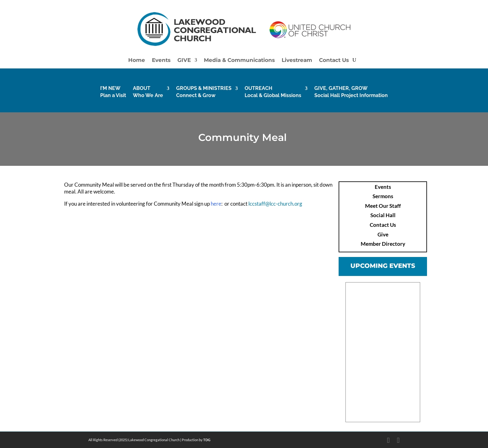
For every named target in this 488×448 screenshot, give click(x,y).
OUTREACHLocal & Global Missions (273, 92)
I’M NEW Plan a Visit (113, 92)
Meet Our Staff (383, 206)
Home (137, 61)
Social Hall (383, 215)
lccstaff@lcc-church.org (275, 204)
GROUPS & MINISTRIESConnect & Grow (204, 92)
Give (383, 234)
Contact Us (334, 61)
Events (161, 61)
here (216, 204)
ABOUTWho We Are (148, 92)
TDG (207, 440)
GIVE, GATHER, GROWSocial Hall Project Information (351, 92)
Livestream (297, 61)
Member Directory (383, 244)
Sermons (383, 196)
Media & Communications (239, 61)
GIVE (184, 61)
